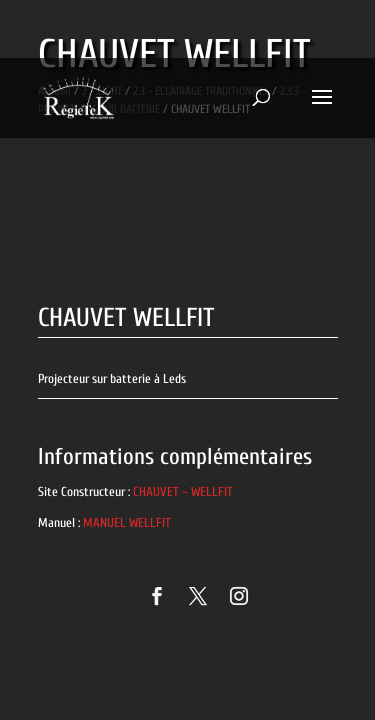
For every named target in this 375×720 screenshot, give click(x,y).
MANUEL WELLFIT (127, 522)
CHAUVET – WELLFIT (183, 491)
